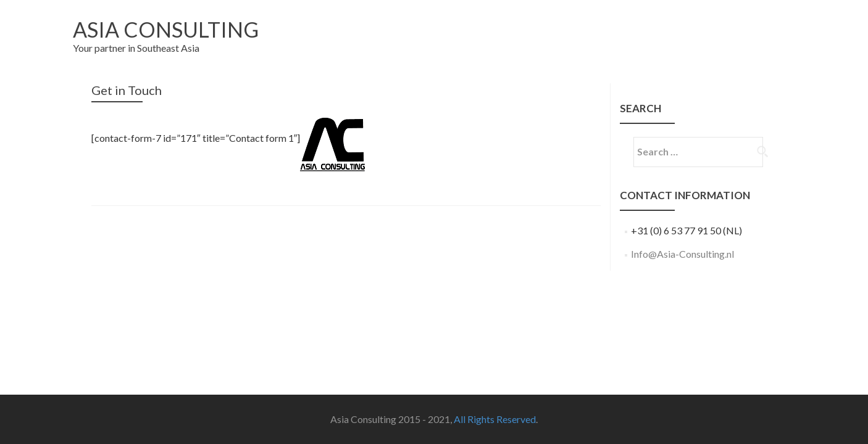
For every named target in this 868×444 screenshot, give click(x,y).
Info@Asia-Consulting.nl (682, 254)
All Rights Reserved (495, 419)
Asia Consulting (166, 29)
